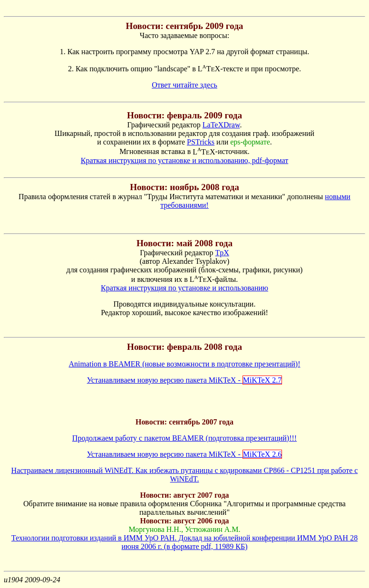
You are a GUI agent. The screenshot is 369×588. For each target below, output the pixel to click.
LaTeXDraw (221, 125)
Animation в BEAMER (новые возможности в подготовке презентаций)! (185, 364)
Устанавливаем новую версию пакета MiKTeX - (185, 380)
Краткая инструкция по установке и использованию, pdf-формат (184, 160)
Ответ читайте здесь (184, 85)
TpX (222, 253)
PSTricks (201, 142)
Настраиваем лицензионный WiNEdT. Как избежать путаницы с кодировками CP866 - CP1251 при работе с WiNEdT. (185, 475)
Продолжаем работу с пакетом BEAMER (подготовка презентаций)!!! (184, 438)
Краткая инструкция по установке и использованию (184, 288)
